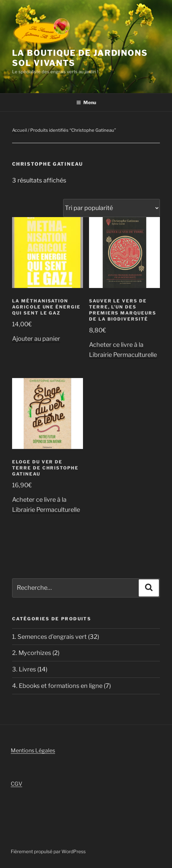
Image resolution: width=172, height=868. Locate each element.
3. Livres (24, 669)
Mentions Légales (33, 751)
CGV (16, 784)
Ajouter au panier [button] (36, 339)
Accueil (19, 130)
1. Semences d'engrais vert (49, 637)
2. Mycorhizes (32, 653)
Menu (86, 102)
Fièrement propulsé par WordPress (48, 851)
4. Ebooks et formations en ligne (57, 686)
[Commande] (112, 208)
